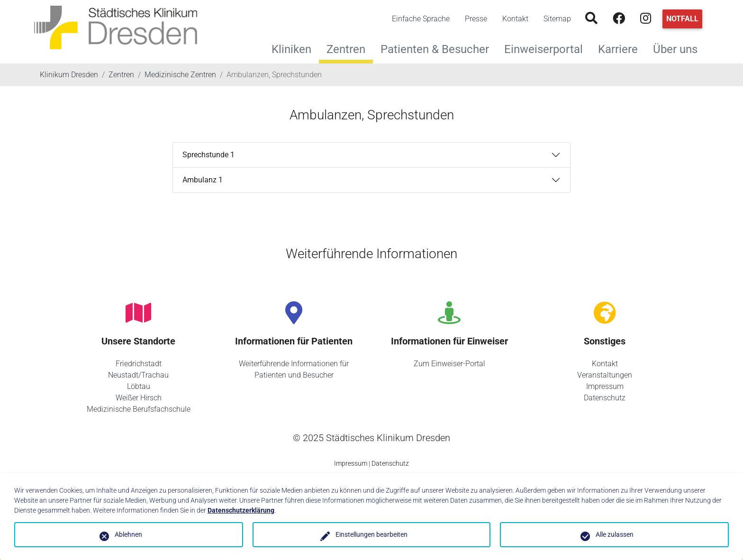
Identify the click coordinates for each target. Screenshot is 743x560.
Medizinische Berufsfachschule (139, 409)
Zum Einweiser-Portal (449, 364)
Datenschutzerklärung (241, 510)
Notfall (682, 19)
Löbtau (139, 386)
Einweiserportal (547, 48)
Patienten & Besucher (439, 48)
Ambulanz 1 (203, 180)
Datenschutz (605, 398)
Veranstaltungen (605, 375)
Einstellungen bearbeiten (371, 534)
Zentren (346, 49)
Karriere (622, 48)
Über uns (679, 48)
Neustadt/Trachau (138, 375)
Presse (476, 19)
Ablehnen (128, 534)
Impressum (605, 386)
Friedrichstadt (139, 364)
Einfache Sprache (421, 19)
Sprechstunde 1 (208, 155)
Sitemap (557, 19)
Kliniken (295, 48)
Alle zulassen (615, 534)
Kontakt (515, 19)
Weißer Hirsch (139, 398)
